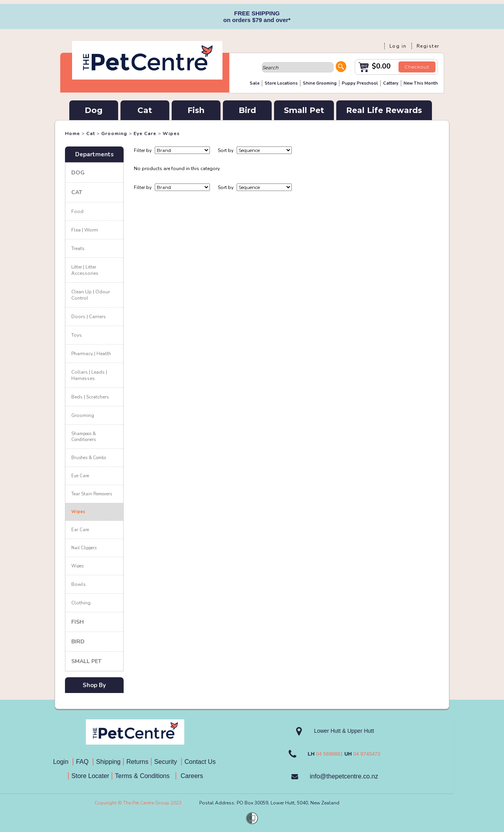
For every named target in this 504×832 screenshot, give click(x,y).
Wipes (171, 133)
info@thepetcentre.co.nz (344, 776)
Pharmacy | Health (91, 354)
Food (77, 211)
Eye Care (145, 133)
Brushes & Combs (89, 458)
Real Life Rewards (384, 110)
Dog (94, 110)
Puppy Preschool (360, 83)
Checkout (417, 67)
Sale (255, 83)
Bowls (79, 584)
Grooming (114, 133)
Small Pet (304, 110)
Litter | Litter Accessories (85, 270)
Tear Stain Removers (92, 494)
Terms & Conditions (145, 776)
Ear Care (80, 530)
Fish (196, 110)
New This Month (421, 83)
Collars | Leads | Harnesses (89, 375)
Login (63, 762)
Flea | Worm (85, 230)
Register (428, 46)
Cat (145, 110)
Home (72, 133)
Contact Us (201, 762)
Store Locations (281, 83)
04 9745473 (367, 754)
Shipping (108, 762)
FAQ (84, 762)
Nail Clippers (84, 548)
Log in (398, 46)
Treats (78, 248)
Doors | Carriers (89, 317)
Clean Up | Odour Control (91, 295)
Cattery (391, 83)
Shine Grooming (320, 83)
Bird (247, 110)
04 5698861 (329, 754)
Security (167, 762)
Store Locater (90, 776)
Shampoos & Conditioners (83, 437)
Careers (191, 776)
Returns (137, 762)
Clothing (81, 603)
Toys (77, 335)
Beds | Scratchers (90, 397)
